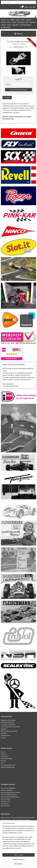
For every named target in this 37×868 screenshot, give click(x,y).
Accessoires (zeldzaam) (8, 788)
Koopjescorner (5, 27)
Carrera (3, 20)
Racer (9, 22)
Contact (3, 738)
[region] (18, 838)
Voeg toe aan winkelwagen (19, 90)
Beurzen (3, 761)
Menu (18, 34)
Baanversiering (5, 799)
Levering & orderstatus (8, 725)
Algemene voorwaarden (8, 720)
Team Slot (15, 25)
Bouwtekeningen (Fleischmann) (11, 792)
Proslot (3, 22)
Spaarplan (4, 729)
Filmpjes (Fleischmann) (8, 767)
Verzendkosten (6, 735)
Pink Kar (28, 20)
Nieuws (3, 752)
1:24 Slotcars (5, 803)
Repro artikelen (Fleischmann (10, 797)
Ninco (18, 20)
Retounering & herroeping (9, 731)
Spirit (9, 25)
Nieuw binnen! (5, 806)
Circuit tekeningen (7, 758)
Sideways (33, 22)
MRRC (13, 20)
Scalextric (21, 22)
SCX (27, 22)
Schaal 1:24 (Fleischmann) (9, 795)
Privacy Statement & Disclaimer (11, 727)
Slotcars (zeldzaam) (7, 790)
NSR (23, 20)
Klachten (4, 733)
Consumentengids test (8, 765)
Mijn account (30, 7)
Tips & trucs (5, 756)
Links (2, 763)
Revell (14, 22)
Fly (8, 20)
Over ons (4, 754)
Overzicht (7, 98)
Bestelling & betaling (7, 722)
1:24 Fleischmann (25, 25)
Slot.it (4, 25)
